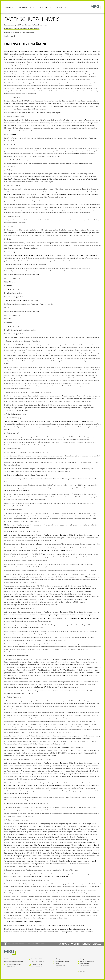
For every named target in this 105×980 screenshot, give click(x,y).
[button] (27, 7)
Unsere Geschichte (60, 966)
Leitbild (57, 964)
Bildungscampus (84, 966)
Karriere (57, 968)
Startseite (10, 7)
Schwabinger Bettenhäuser (87, 962)
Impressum (83, 969)
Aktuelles (61, 7)
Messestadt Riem (84, 964)
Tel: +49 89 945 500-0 (37, 959)
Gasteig (82, 959)
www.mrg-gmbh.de (37, 967)
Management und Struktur (62, 962)
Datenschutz (83, 972)
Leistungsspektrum (60, 959)
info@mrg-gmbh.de (37, 965)
